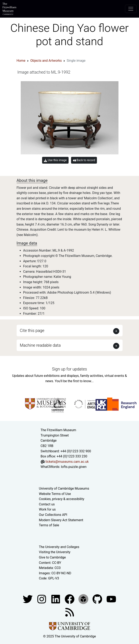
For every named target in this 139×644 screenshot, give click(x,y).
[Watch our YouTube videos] (111, 599)
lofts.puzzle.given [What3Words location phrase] (74, 467)
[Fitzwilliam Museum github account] (98, 599)
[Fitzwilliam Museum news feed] (70, 612)
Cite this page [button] (32, 331)
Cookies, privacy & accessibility (62, 499)
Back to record (84, 160)
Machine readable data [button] (40, 345)
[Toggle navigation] (131, 9)
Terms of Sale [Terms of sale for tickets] (49, 525)
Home (21, 61)
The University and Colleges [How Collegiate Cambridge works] (59, 547)
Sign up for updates (69, 369)
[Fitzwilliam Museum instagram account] (42, 599)
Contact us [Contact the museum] (47, 504)
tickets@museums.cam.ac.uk (67, 462)
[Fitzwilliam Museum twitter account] (28, 599)
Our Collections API (53, 515)
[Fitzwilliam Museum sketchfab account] (84, 599)
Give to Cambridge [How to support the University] (52, 557)
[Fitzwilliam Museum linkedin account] (70, 599)
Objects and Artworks (46, 61)
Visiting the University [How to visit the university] (55, 552)
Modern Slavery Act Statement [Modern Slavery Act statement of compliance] (61, 520)
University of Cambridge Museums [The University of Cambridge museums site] (64, 488)
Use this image (55, 160)
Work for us (47, 509)
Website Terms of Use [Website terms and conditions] (55, 494)
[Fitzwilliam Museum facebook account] (56, 599)
